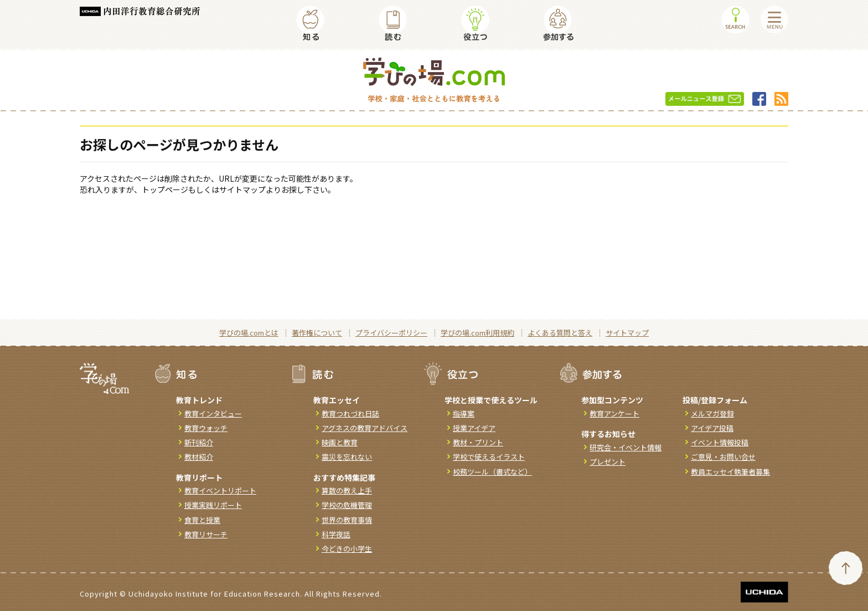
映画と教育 (340, 442)
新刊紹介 (199, 442)
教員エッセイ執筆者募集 (730, 472)
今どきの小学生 (347, 549)
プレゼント (608, 462)
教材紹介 (199, 457)
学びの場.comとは (249, 333)
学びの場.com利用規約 (477, 333)
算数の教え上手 (347, 491)
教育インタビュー (213, 414)
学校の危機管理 (347, 505)
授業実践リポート (213, 505)
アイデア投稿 (712, 428)
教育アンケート (614, 414)
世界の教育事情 (347, 520)
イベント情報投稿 (720, 442)
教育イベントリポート (220, 491)
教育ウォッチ (206, 428)
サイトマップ (627, 333)
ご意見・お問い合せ (723, 457)
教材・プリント (478, 442)
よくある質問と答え (560, 333)
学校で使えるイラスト (489, 457)
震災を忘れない (347, 457)
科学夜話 (336, 534)
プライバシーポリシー (391, 333)
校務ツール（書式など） (492, 472)
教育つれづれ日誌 (350, 414)
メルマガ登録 (712, 414)
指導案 (464, 414)
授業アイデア (474, 428)
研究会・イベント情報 (626, 447)
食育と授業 (202, 520)
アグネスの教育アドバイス (365, 428)
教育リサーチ (206, 534)
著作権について (317, 333)
